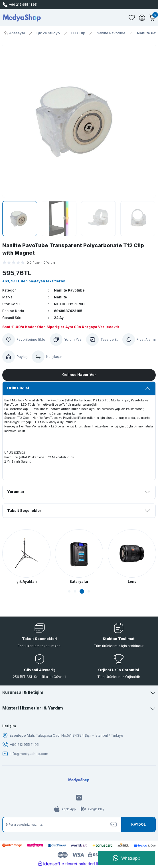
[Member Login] (142, 18)
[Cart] (152, 18)
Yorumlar (16, 492)
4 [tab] (89, 591)
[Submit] (138, 825)
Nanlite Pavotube (69, 290)
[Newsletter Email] (79, 825)
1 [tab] (69, 591)
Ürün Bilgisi (18, 388)
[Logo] (22, 18)
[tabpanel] (26, 557)
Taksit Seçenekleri (25, 511)
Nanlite (60, 297)
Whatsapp (127, 858)
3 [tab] (82, 591)
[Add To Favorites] (24, 340)
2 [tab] (75, 591)
